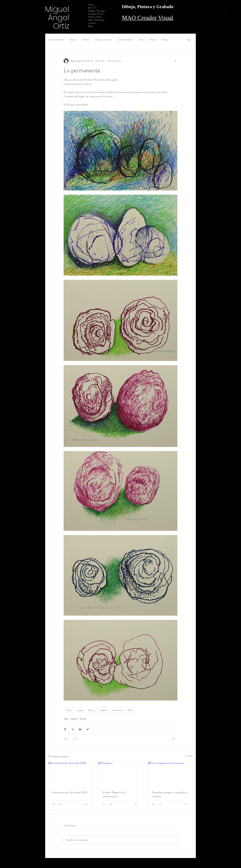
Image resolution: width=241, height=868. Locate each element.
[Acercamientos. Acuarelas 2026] (71, 774)
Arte (141, 40)
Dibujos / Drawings (97, 11)
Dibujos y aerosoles (103, 40)
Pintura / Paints (95, 17)
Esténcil (86, 40)
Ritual (130, 710)
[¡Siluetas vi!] (121, 774)
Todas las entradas (56, 40)
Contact (92, 23)
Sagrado (104, 710)
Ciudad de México (125, 40)
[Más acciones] (176, 61)
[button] (224, 10)
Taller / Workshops (96, 20)
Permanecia (117, 710)
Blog (90, 26)
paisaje (80, 710)
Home (91, 5)
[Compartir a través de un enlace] (88, 729)
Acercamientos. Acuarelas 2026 (70, 792)
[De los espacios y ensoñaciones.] (170, 774)
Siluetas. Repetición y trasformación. (114, 794)
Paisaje (165, 40)
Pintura (153, 40)
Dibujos (73, 40)
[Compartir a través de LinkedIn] (80, 729)
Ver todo (189, 756)
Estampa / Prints (96, 14)
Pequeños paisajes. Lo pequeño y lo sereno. (170, 794)
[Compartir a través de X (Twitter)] (73, 729)
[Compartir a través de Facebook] (65, 729)
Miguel (57, 9)
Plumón (92, 710)
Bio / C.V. (93, 8)
